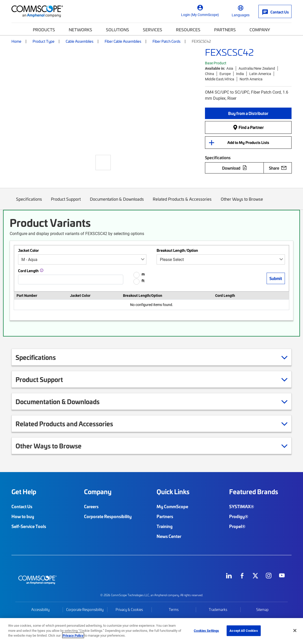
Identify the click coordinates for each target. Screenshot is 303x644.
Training (165, 526)
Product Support (66, 203)
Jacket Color (29, 250)
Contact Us (22, 506)
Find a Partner (248, 127)
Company (260, 30)
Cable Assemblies (80, 41)
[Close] (295, 631)
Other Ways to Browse (242, 203)
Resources (188, 30)
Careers (91, 506)
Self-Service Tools (29, 526)
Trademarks (218, 610)
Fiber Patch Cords (167, 41)
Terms (174, 610)
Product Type (44, 41)
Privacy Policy (73, 635)
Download (235, 168)
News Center (169, 536)
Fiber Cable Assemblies (123, 41)
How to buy (23, 516)
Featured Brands (254, 492)
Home (16, 41)
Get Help (24, 492)
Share (278, 168)
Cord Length (28, 271)
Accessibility (40, 610)
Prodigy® (239, 516)
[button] (248, 113)
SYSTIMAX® (242, 506)
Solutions (118, 30)
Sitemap (262, 610)
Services (153, 30)
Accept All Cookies (244, 631)
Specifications (29, 203)
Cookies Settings (206, 631)
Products (44, 30)
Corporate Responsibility (108, 516)
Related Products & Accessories (182, 203)
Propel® (237, 526)
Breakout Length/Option (177, 250)
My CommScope (172, 506)
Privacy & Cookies (129, 610)
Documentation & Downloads (117, 203)
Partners (225, 30)
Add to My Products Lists (248, 142)
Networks (80, 30)
